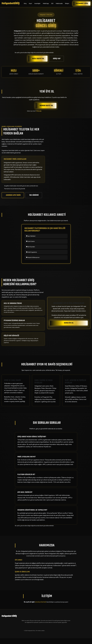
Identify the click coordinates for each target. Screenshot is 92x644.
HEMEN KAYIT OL (46, 106)
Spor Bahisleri (31, 236)
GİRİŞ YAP (57, 59)
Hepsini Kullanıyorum (33, 257)
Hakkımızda (59, 3)
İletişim (67, 3)
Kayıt (30, 3)
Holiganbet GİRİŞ (82, 3)
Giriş (25, 3)
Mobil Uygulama (32, 252)
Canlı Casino (30, 241)
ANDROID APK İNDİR (13, 195)
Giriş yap (39, 111)
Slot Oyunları (31, 247)
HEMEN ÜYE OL (69, 323)
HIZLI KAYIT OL (38, 59)
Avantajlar (37, 3)
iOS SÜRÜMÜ (34, 195)
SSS (52, 3)
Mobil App (46, 3)
